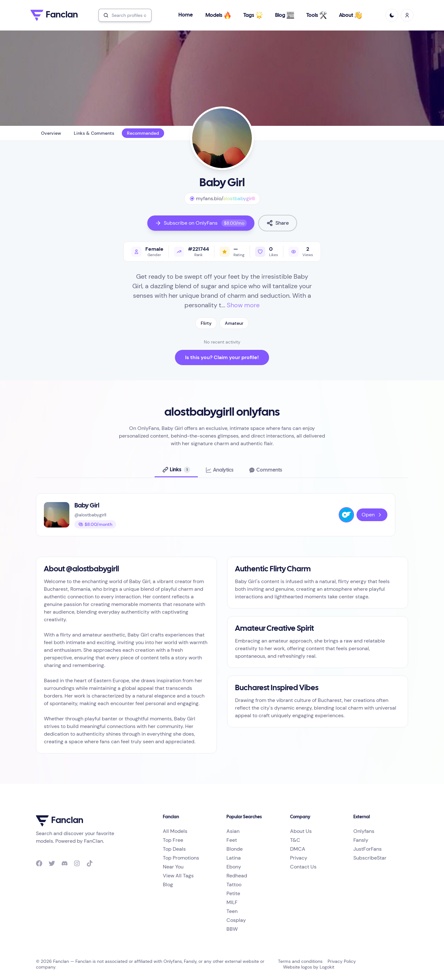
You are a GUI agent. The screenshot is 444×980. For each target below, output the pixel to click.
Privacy (299, 858)
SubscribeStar (370, 858)
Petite (233, 893)
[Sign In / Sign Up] (407, 15)
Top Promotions (181, 858)
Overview (51, 133)
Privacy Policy (342, 961)
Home (186, 15)
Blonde (235, 849)
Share (278, 223)
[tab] (176, 470)
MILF (232, 902)
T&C (295, 840)
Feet (232, 840)
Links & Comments (94, 133)
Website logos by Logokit (309, 967)
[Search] (125, 15)
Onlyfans (364, 831)
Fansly (361, 840)
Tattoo (234, 885)
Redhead (237, 876)
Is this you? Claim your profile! (222, 357)
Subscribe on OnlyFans (201, 223)
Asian (233, 831)
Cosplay (236, 920)
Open (372, 515)
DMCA (298, 849)
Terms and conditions (300, 961)
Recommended (143, 133)
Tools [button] (317, 15)
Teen (232, 911)
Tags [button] (253, 15)
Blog (285, 15)
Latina (234, 858)
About (350, 15)
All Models (175, 831)
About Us (301, 831)
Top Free (173, 840)
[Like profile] (267, 252)
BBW (232, 929)
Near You (173, 867)
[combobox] (125, 15)
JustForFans (368, 849)
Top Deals (174, 849)
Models (218, 15)
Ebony (234, 867)
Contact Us (303, 867)
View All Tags (178, 876)
